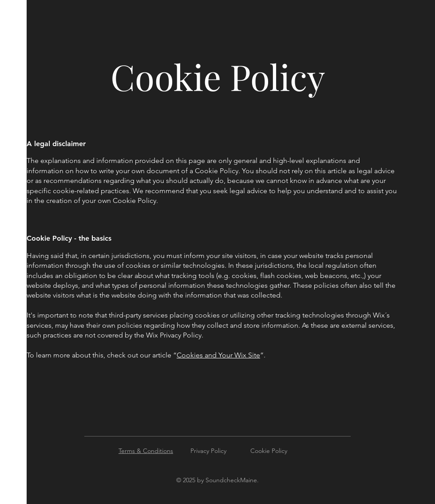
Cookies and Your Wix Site (218, 355)
